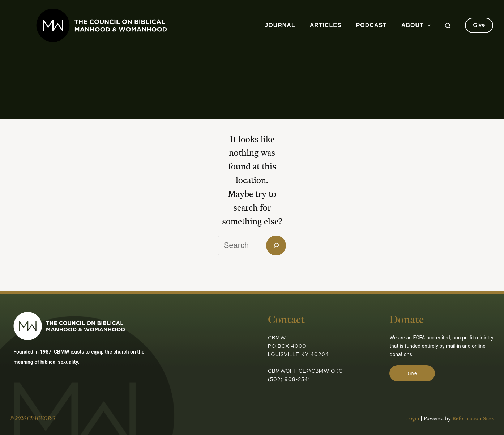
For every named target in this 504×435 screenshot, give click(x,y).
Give (479, 25)
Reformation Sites (470, 426)
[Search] (448, 26)
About (417, 25)
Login (409, 426)
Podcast (371, 25)
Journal (280, 25)
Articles (326, 25)
